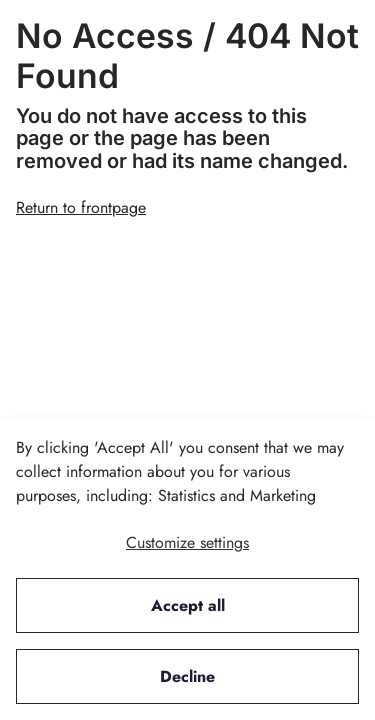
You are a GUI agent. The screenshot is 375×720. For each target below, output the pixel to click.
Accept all (188, 605)
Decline (187, 676)
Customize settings (187, 542)
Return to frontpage (81, 207)
